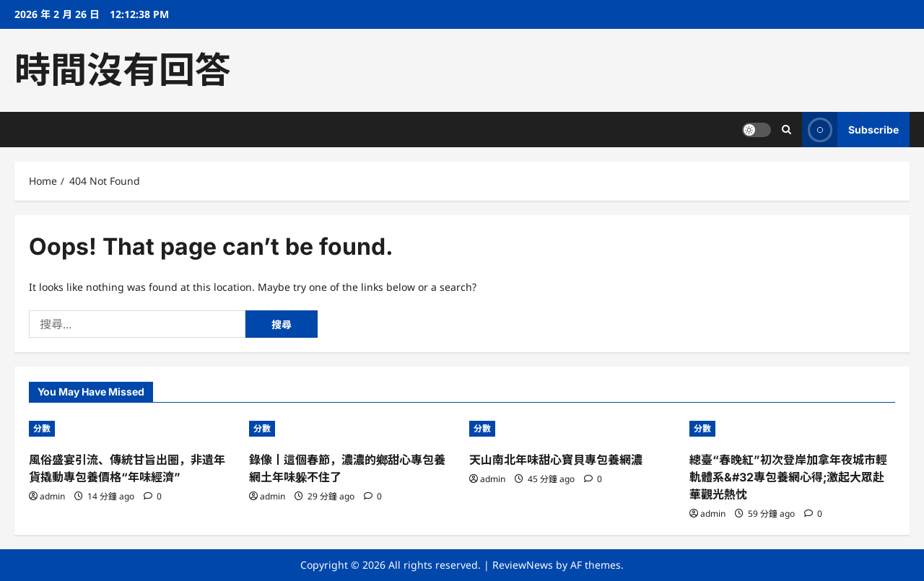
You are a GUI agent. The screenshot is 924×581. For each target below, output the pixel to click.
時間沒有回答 (123, 70)
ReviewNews (523, 565)
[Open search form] (786, 130)
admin (52, 496)
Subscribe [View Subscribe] (850, 130)
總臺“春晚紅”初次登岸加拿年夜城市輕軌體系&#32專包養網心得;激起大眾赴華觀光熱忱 (788, 477)
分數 (42, 428)
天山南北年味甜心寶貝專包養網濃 (556, 460)
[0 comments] (153, 496)
